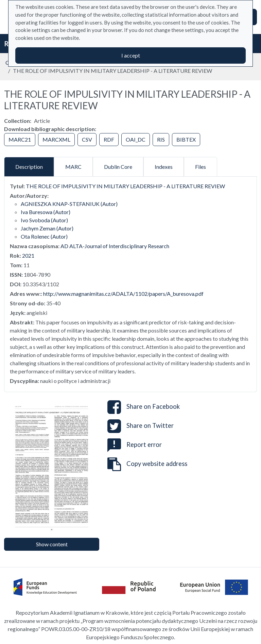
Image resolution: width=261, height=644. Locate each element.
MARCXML (56, 139)
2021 (28, 255)
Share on (144, 407)
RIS (161, 139)
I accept (131, 55)
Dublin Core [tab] (118, 167)
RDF (109, 139)
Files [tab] (201, 167)
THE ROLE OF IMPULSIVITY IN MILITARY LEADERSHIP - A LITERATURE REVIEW (125, 186)
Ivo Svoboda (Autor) (44, 220)
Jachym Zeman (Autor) (47, 228)
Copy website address (147, 464)
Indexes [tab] (164, 167)
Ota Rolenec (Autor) (44, 236)
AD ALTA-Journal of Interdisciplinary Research (115, 246)
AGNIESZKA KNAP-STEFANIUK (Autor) (69, 204)
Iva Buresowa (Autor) (46, 212)
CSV (87, 139)
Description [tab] (29, 167)
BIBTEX (186, 139)
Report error (135, 445)
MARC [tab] (73, 167)
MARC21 (20, 139)
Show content (52, 544)
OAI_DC (136, 139)
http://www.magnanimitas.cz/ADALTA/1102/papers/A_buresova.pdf (123, 294)
